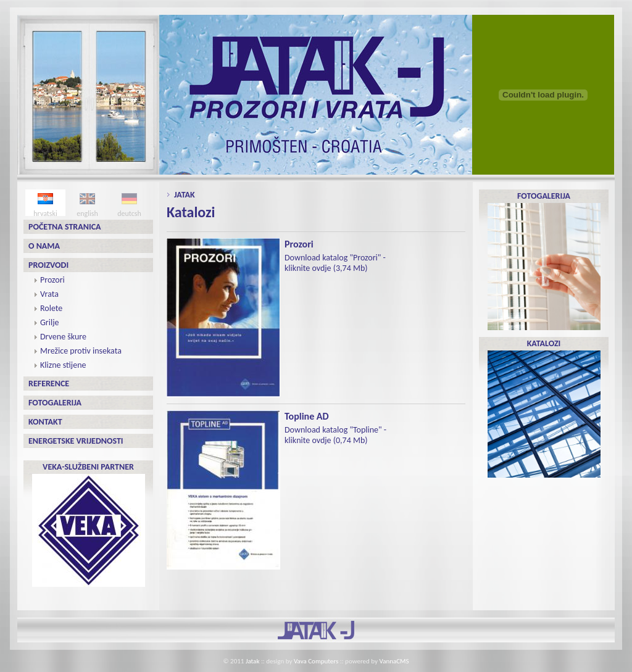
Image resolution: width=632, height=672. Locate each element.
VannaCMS (394, 661)
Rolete (51, 308)
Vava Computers (316, 661)
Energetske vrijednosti (76, 441)
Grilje (49, 322)
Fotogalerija (55, 403)
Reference (49, 384)
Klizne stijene (63, 365)
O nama (44, 246)
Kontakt (45, 422)
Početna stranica (65, 227)
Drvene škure (63, 337)
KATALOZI (544, 408)
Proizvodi (48, 265)
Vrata (49, 294)
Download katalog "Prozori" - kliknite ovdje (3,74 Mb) (335, 263)
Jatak (185, 195)
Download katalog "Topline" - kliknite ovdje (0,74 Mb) (335, 435)
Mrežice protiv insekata (81, 351)
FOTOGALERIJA (544, 260)
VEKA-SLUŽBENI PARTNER (89, 524)
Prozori (52, 280)
